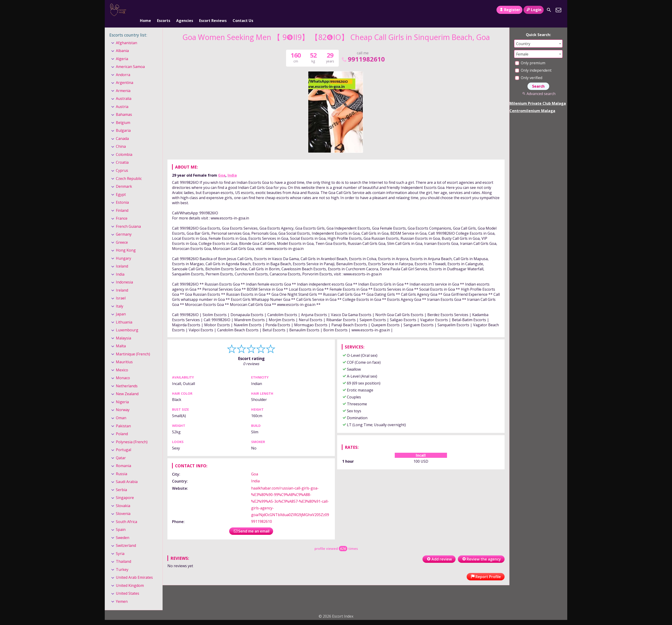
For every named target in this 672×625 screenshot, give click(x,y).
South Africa (126, 514)
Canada (122, 131)
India (232, 168)
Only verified (529, 70)
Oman (121, 410)
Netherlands (127, 378)
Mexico (122, 362)
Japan (121, 306)
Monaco (123, 370)
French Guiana (128, 219)
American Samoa (130, 59)
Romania (123, 458)
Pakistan (123, 418)
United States (128, 586)
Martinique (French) (133, 346)
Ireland (122, 283)
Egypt (121, 187)
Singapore (125, 490)
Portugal (123, 442)
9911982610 (363, 51)
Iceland (122, 259)
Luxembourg (127, 322)
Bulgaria (123, 123)
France (122, 211)
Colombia (124, 147)
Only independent (533, 63)
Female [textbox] (522, 46)
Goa (222, 168)
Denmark (124, 179)
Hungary (123, 251)
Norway (123, 402)
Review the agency (481, 551)
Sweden (123, 530)
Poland (122, 426)
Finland (122, 203)
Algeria (122, 51)
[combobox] (538, 36)
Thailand (123, 554)
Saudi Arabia (127, 474)
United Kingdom (130, 578)
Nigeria (122, 394)
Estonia (122, 195)
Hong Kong (126, 243)
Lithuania (124, 314)
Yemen (122, 594)
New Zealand (127, 386)
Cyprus (122, 163)
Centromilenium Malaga (532, 103)
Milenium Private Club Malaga (538, 96)
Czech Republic (129, 171)
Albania (122, 43)
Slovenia (123, 506)
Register (509, 10)
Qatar (121, 450)
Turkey (122, 562)
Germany (124, 227)
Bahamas (124, 107)
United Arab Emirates (134, 570)
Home (145, 10)
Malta (121, 339)
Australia (124, 91)
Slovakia (123, 498)
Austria (122, 99)
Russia (122, 466)
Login (534, 10)
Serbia (121, 482)
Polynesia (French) (132, 434)
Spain (121, 522)
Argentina (125, 75)
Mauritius (124, 354)
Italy (120, 299)
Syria (120, 546)
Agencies (185, 10)
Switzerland (126, 538)
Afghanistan (126, 35)
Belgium (123, 115)
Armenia (123, 83)
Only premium (530, 55)
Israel (121, 290)
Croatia (122, 155)
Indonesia (124, 274)
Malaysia (123, 330)
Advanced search (538, 86)
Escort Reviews (213, 10)
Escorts (164, 10)
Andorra (123, 67)
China (121, 139)
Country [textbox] (523, 36)
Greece (122, 235)
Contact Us (243, 10)
